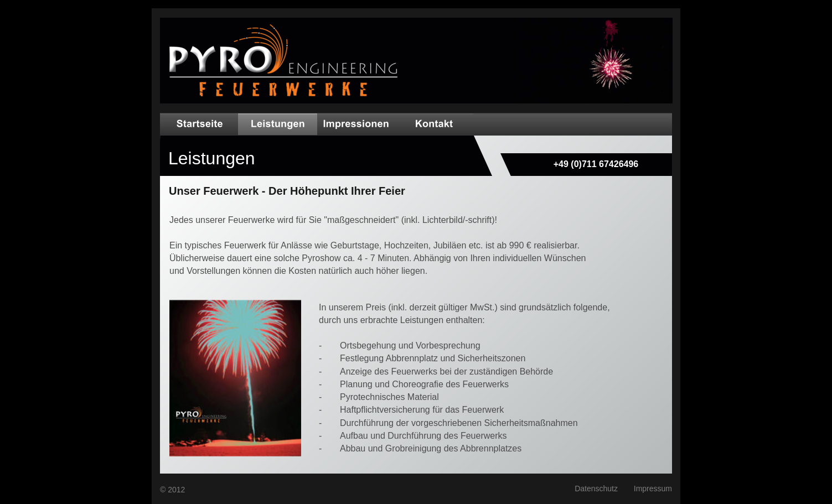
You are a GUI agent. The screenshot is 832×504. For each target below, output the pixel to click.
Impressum (653, 489)
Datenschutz (596, 489)
